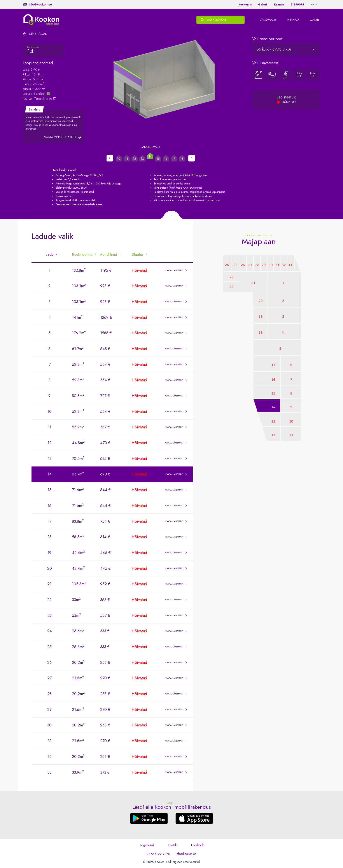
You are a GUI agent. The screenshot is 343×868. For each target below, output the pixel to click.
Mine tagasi (38, 34)
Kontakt (279, 5)
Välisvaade (268, 20)
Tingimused (147, 845)
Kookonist (245, 5)
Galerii (263, 5)
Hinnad (293, 20)
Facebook (197, 845)
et (313, 4)
